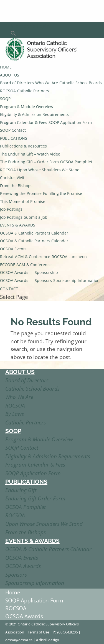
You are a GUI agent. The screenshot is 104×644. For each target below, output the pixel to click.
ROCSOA (8, 91)
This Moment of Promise (23, 201)
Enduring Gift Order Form (35, 498)
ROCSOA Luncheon (69, 257)
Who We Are (47, 83)
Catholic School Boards (81, 83)
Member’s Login (30, 26)
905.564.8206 (67, 632)
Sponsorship (46, 272)
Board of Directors (17, 83)
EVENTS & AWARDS (18, 225)
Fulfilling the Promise (63, 193)
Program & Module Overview (27, 107)
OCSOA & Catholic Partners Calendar (34, 233)
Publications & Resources (23, 146)
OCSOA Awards (14, 272)
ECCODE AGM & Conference (26, 265)
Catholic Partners (33, 91)
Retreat (7, 257)
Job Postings (11, 209)
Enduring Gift (21, 490)
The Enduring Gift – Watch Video (30, 154)
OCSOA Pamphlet (76, 162)
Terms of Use (38, 632)
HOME (6, 67)
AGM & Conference (33, 257)
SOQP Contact (13, 130)
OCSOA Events (13, 249)
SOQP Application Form (70, 122)
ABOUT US (10, 75)
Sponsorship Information (76, 280)
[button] (13, 34)
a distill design (48, 640)
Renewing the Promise (21, 193)
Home (13, 592)
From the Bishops (16, 186)
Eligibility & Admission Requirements (34, 114)
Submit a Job (36, 217)
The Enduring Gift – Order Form (29, 162)
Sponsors (43, 280)
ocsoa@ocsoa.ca (19, 640)
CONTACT (9, 289)
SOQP (5, 99)
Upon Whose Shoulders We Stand (48, 170)
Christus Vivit (12, 178)
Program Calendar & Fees (24, 122)
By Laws (15, 414)
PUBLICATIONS (14, 138)
